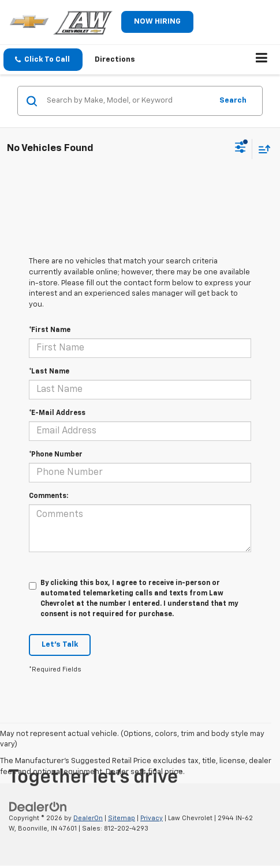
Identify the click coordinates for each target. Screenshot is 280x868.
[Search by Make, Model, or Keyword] (128, 101)
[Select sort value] (262, 149)
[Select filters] (240, 149)
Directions (115, 60)
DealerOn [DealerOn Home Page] (88, 818)
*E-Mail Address (57, 413)
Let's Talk (60, 645)
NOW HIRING (157, 22)
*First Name (50, 330)
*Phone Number (56, 455)
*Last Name (49, 372)
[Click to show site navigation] (262, 60)
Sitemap (122, 818)
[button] (43, 60)
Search (233, 101)
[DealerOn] (38, 807)
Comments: (48, 496)
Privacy (152, 818)
